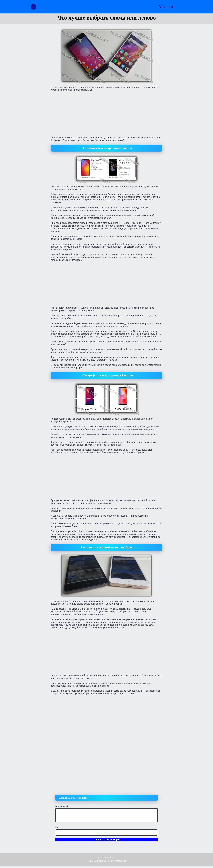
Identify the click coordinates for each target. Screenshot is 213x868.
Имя (57, 828)
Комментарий (62, 806)
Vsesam (167, 7)
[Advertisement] (106, 113)
